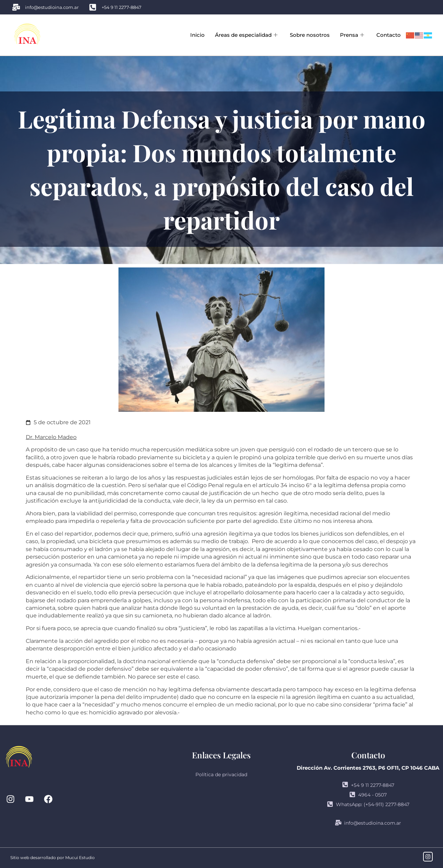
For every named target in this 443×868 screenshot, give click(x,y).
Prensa (352, 35)
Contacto (389, 35)
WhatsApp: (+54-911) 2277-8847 (368, 804)
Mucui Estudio (80, 858)
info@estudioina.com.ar (368, 823)
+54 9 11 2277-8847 (368, 785)
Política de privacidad (221, 774)
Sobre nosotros (310, 35)
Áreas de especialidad (246, 35)
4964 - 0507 (368, 795)
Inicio (197, 35)
